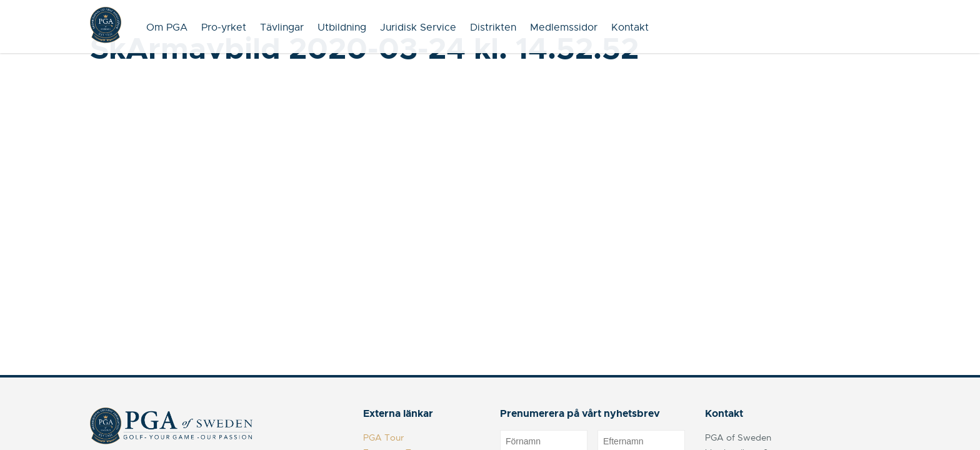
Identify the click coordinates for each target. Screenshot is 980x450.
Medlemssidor (564, 27)
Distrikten (493, 27)
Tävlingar (282, 27)
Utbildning (342, 27)
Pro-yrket (224, 27)
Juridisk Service (418, 27)
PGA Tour (383, 437)
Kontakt (630, 27)
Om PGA (167, 27)
